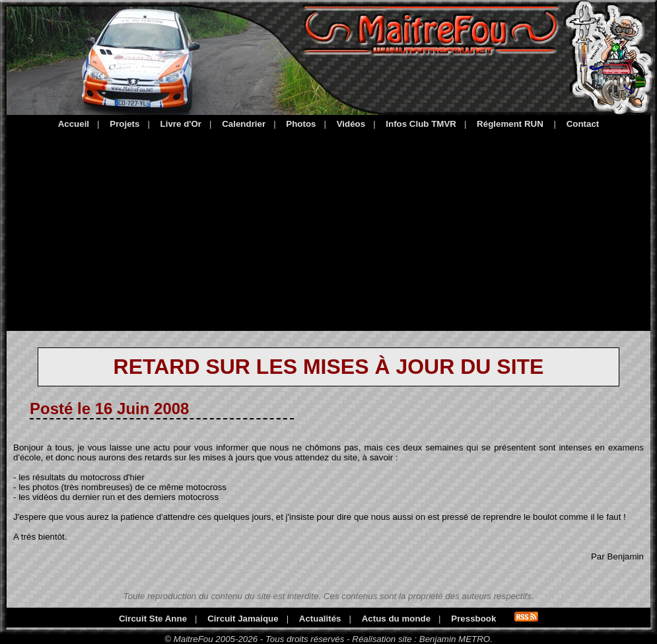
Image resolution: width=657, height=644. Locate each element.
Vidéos (351, 124)
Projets (124, 124)
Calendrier (244, 124)
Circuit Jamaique (243, 619)
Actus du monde (396, 619)
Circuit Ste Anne (153, 619)
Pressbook (473, 619)
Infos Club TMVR (421, 124)
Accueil (74, 124)
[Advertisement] (328, 228)
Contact (583, 124)
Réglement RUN (510, 124)
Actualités (320, 619)
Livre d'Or (181, 124)
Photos (301, 124)
